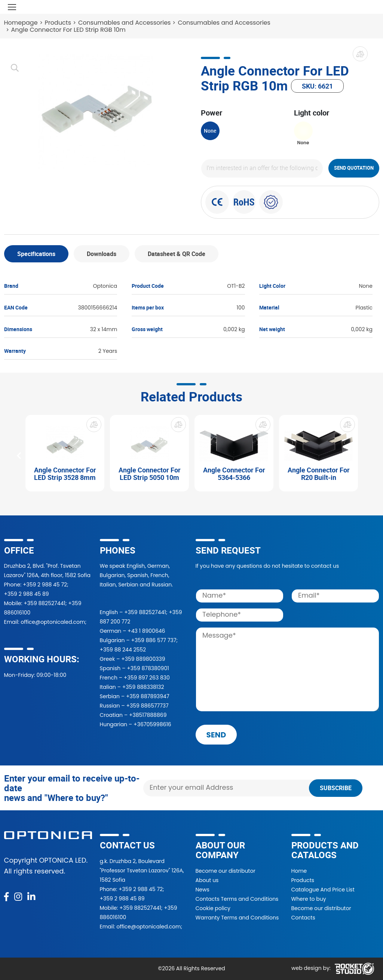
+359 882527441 (44, 603)
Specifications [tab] (36, 254)
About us (207, 880)
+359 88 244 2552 (123, 650)
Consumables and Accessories (124, 23)
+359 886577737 (147, 706)
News (203, 890)
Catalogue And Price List (323, 890)
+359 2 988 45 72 (45, 585)
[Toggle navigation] (12, 7)
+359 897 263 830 (147, 678)
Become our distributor (226, 871)
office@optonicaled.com (53, 622)
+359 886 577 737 (154, 640)
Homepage (21, 23)
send (216, 735)
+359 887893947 (148, 696)
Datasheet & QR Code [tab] (177, 254)
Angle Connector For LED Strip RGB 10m (68, 30)
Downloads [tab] (102, 254)
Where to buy (309, 899)
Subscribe (336, 788)
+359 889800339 (143, 659)
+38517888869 (148, 715)
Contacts (303, 918)
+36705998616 (152, 724)
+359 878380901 (148, 668)
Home (299, 871)
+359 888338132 (143, 687)
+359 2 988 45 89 (27, 594)
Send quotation (354, 168)
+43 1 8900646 (146, 631)
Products (58, 23)
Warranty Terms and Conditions (237, 918)
